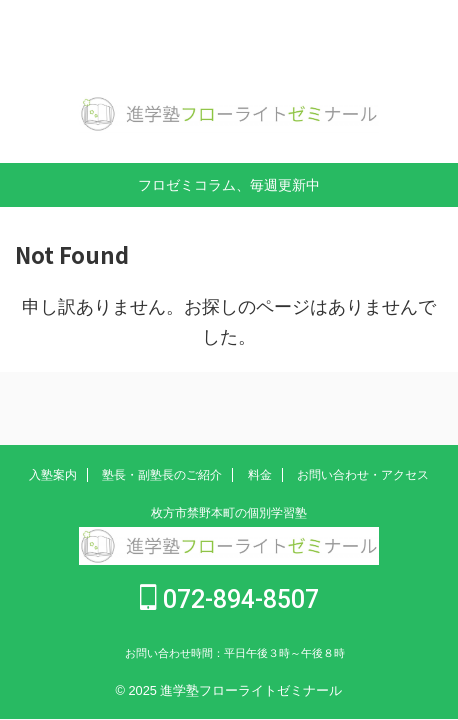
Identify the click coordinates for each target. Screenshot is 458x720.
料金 (260, 475)
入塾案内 (53, 475)
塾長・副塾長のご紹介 (162, 475)
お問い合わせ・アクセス (363, 475)
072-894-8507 (229, 599)
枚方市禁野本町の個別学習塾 (229, 513)
